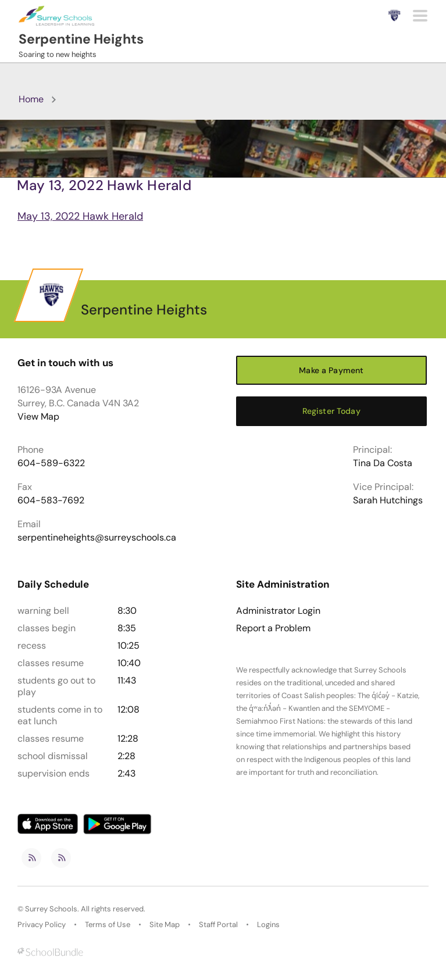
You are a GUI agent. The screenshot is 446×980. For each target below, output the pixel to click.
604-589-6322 (51, 463)
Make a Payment (331, 370)
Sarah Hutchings (388, 500)
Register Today (331, 411)
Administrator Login (278, 611)
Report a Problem (273, 628)
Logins (268, 924)
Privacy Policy (42, 924)
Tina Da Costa (383, 463)
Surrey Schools (51, 909)
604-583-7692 (51, 500)
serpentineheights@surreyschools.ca (97, 537)
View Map (38, 416)
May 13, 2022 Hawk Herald (80, 216)
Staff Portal (218, 924)
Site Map (165, 924)
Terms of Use (108, 924)
